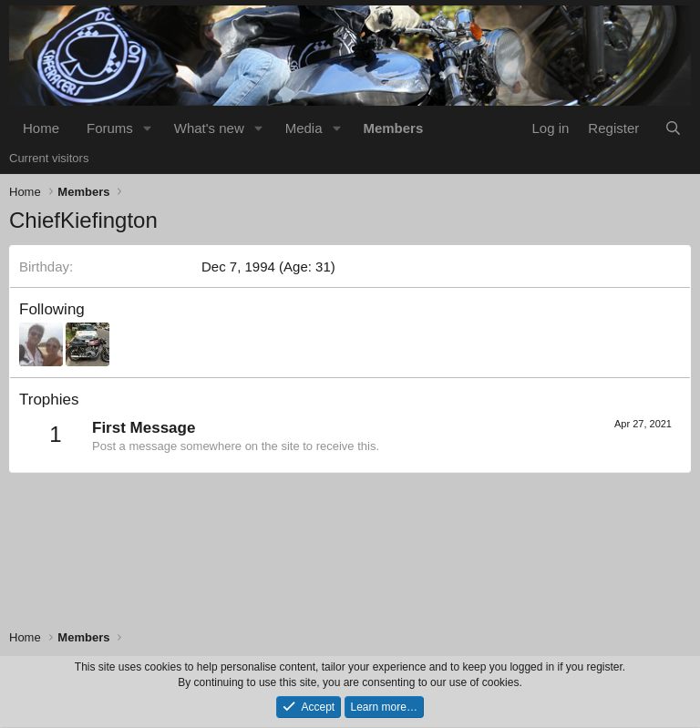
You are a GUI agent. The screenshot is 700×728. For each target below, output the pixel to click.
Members (393, 128)
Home (41, 128)
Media (304, 128)
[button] (148, 128)
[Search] (673, 128)
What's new (209, 128)
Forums (110, 128)
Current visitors (49, 158)
